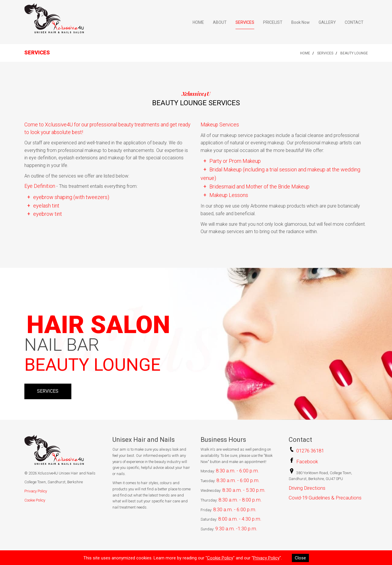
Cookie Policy (35, 500)
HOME (198, 22)
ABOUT (220, 22)
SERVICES (245, 22)
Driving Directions (307, 488)
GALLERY (327, 22)
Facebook (307, 462)
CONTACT (354, 22)
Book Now (301, 22)
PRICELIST (273, 22)
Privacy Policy (36, 491)
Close (300, 558)
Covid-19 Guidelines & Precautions (325, 498)
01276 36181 (310, 451)
